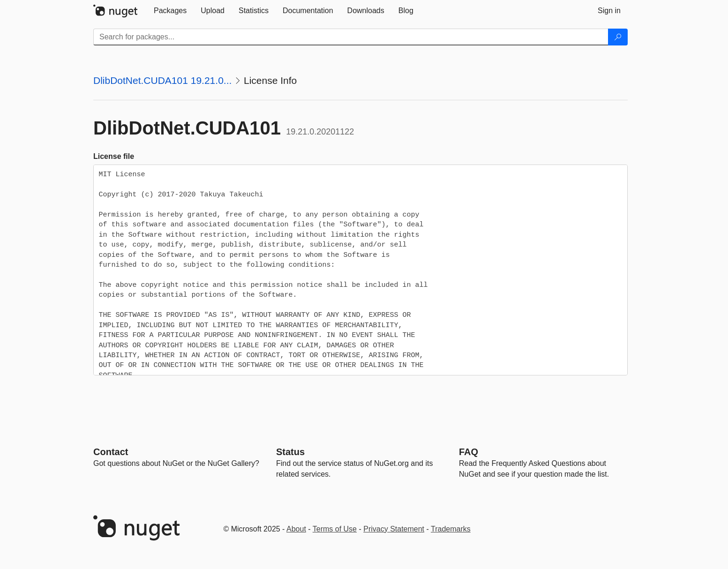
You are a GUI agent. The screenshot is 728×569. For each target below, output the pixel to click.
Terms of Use (335, 529)
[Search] (618, 37)
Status (290, 452)
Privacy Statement (394, 529)
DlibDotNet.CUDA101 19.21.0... (162, 80)
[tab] (170, 11)
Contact (111, 452)
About (296, 529)
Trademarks (451, 529)
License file (114, 156)
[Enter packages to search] (351, 37)
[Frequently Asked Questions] (469, 452)
